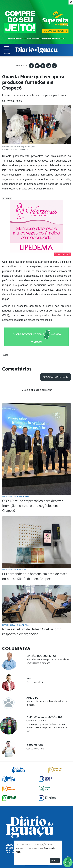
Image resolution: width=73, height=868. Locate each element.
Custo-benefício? (36, 694)
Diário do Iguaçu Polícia (14, 516)
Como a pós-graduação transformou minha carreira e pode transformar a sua (47, 673)
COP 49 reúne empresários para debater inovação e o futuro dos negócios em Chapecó (33, 451)
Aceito (55, 861)
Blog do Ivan (35, 691)
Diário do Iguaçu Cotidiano (15, 442)
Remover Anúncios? (63, 254)
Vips (29, 624)
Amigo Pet (33, 644)
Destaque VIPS (35, 628)
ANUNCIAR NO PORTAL (37, 819)
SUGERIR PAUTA (37, 808)
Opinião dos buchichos (41, 602)
